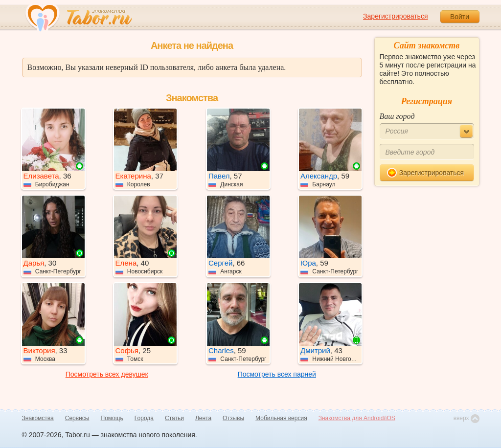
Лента (203, 418)
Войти (460, 17)
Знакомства (38, 418)
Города (144, 418)
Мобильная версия (281, 418)
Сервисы (77, 418)
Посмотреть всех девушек (107, 374)
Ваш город (397, 116)
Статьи (174, 418)
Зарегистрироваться (395, 16)
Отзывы (233, 418)
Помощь (112, 418)
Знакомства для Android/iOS (357, 418)
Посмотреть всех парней (277, 374)
